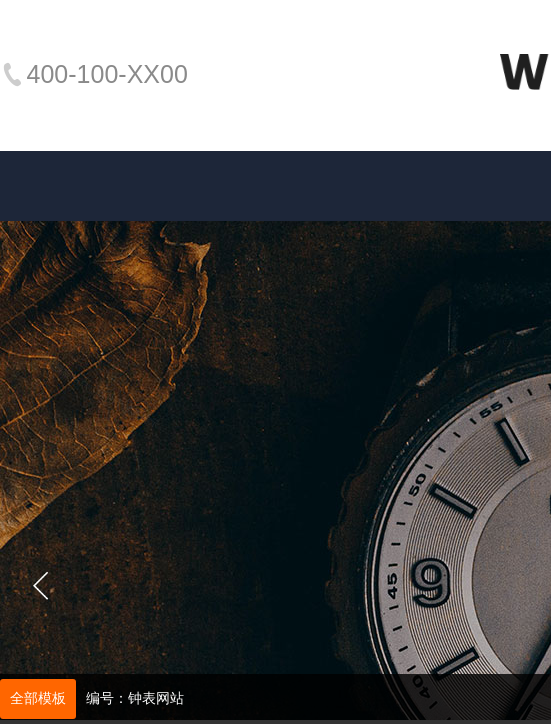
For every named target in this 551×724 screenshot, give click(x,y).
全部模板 (38, 698)
